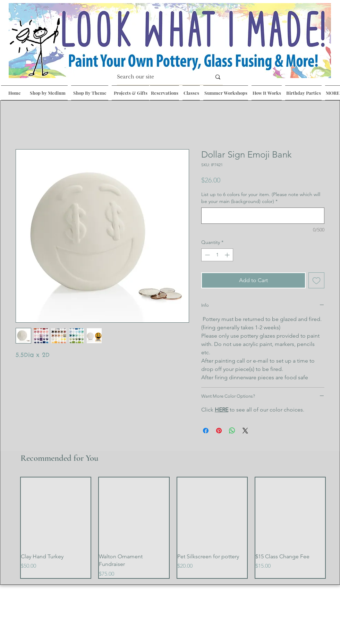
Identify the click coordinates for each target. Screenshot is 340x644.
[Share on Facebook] (206, 431)
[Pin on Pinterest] (219, 431)
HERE (222, 410)
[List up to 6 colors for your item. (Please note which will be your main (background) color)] (263, 216)
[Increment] (228, 255)
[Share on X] (245, 431)
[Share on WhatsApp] (232, 431)
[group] (173, 528)
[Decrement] (207, 255)
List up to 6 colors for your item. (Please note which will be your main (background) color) (261, 198)
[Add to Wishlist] (316, 280)
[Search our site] (159, 77)
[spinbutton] (217, 255)
